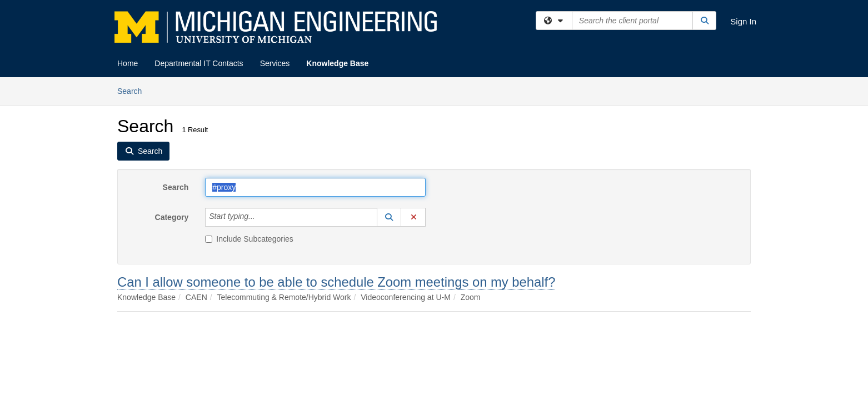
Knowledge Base (337, 63)
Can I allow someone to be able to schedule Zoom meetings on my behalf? (336, 282)
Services (275, 63)
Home (128, 63)
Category (172, 217)
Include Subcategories (249, 239)
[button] (389, 217)
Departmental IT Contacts (199, 63)
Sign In (743, 21)
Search (134, 90)
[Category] (261, 217)
